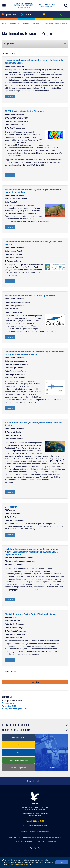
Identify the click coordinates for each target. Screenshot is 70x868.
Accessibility (52, 841)
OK (62, 862)
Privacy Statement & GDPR (19, 864)
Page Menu (35, 44)
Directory (33, 832)
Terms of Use (40, 841)
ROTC (18, 753)
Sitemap (24, 832)
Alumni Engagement (18, 768)
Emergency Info (15, 838)
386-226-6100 (9, 703)
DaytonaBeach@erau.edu (15, 709)
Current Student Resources (16, 730)
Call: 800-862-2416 (35, 821)
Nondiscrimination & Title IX (33, 838)
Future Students (18, 745)
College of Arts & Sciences (19, 23)
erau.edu (35, 797)
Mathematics (37, 23)
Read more (10, 96)
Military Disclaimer (52, 838)
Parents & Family (18, 737)
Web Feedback (44, 832)
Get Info (26, 14)
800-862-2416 (9, 706)
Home (4, 23)
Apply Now (9, 14)
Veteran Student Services (18, 760)
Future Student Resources (15, 725)
